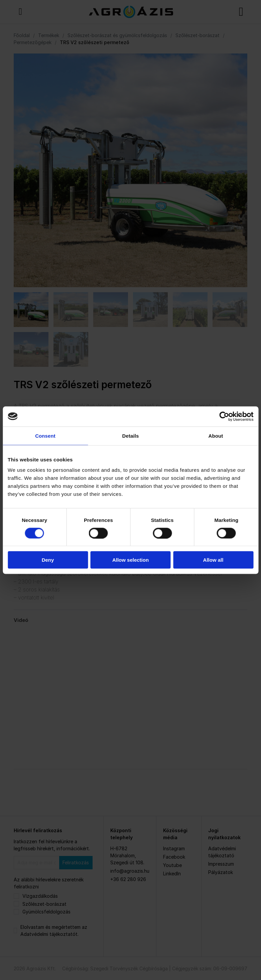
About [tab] (216, 435)
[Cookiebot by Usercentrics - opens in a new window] (224, 416)
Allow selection (130, 560)
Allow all (213, 560)
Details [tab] (131, 435)
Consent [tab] (45, 435)
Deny (48, 560)
